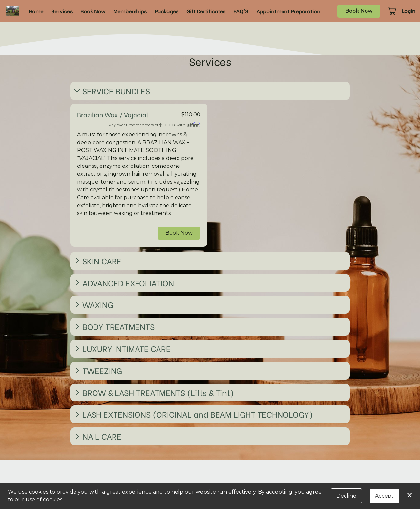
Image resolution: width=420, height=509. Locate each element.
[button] (393, 11)
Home (36, 11)
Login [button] (409, 11)
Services (62, 11)
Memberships (130, 11)
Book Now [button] (179, 233)
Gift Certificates (206, 11)
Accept (384, 496)
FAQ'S (241, 11)
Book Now (93, 11)
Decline (346, 496)
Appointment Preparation (288, 11)
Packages (167, 11)
